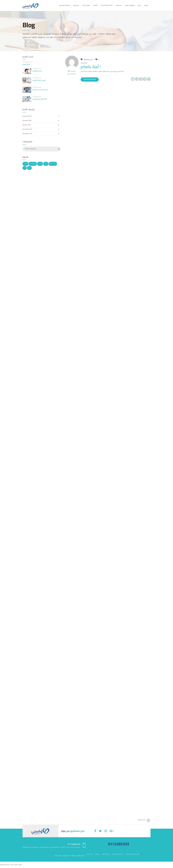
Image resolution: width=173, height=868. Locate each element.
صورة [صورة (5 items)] (46, 164)
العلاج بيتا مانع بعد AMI (40, 99)
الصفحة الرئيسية (65, 5)
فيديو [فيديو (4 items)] (29, 168)
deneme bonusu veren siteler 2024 (11, 865)
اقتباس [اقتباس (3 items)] (25, 164)
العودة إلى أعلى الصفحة (133, 854)
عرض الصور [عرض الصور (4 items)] (53, 164)
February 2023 (27, 116)
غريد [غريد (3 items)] (25, 168)
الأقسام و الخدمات (107, 5)
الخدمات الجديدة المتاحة (40, 90)
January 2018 (26, 125)
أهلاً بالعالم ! (91, 67)
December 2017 (27, 129)
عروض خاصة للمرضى (39, 80)
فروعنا (146, 5)
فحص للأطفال (37, 71)
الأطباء (95, 5)
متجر (139, 5)
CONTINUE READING (90, 79)
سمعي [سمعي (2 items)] (40, 164)
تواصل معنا (86, 5)
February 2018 (27, 121)
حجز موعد (119, 5)
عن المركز (76, 5)
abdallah (73, 72)
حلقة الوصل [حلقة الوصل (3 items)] (33, 164)
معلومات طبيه (130, 5)
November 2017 (27, 134)
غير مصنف (88, 60)
